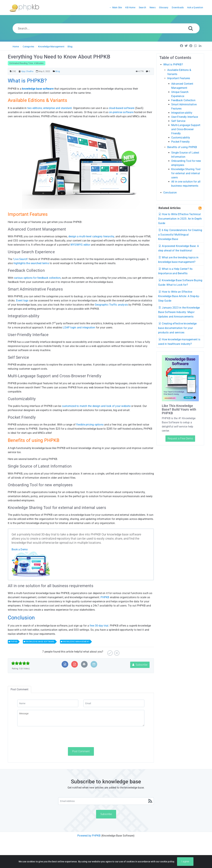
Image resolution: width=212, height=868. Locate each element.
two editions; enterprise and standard (49, 108)
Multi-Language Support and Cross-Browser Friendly (186, 129)
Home (16, 47)
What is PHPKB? (173, 65)
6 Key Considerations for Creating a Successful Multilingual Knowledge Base (180, 235)
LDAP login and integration (79, 328)
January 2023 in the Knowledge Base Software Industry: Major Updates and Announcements (179, 312)
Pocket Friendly (180, 142)
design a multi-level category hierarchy (91, 236)
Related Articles (170, 208)
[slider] (20, 663)
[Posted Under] (54, 71)
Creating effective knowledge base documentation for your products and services (177, 328)
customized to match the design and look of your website (96, 406)
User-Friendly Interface (185, 117)
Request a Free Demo (180, 438)
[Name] (48, 703)
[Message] (81, 718)
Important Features (179, 78)
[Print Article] (84, 664)
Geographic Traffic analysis (111, 305)
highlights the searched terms (31, 263)
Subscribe (140, 665)
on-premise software (121, 112)
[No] (116, 652)
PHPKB (105, 597)
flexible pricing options (90, 425)
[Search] (191, 28)
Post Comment (81, 751)
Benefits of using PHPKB (182, 147)
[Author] (20, 71)
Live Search (20, 259)
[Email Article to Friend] (94, 664)
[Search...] (106, 28)
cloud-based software (122, 108)
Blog (70, 47)
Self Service (178, 121)
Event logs (22, 301)
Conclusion (170, 193)
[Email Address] (106, 801)
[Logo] (24, 8)
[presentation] (42, 737)
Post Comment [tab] (19, 689)
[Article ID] (11, 71)
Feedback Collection (183, 100)
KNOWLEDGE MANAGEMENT (76, 642)
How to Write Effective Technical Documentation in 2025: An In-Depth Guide (180, 219)
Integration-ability (182, 113)
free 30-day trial (99, 626)
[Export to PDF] (75, 664)
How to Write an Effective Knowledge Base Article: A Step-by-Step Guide (179, 296)
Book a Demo (20, 549)
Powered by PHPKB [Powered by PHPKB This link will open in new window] (89, 836)
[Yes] (110, 652)
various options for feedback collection (37, 278)
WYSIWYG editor (80, 245)
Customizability (181, 138)
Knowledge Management (51, 47)
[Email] (114, 703)
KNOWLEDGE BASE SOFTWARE (40, 642)
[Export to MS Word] (65, 664)
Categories (28, 47)
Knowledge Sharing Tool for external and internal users (186, 173)
